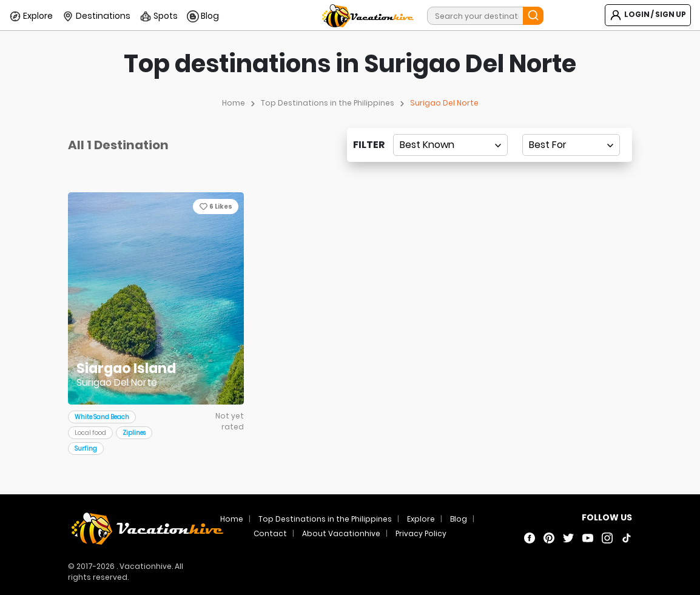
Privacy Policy (421, 533)
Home (234, 103)
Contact (270, 533)
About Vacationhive (341, 533)
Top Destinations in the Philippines (328, 103)
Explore (31, 16)
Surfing (86, 449)
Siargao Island (126, 368)
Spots (159, 16)
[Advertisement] (350, 273)
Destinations (96, 16)
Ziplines (134, 433)
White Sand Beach (102, 417)
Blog (203, 16)
